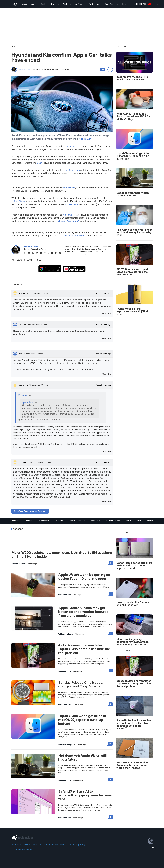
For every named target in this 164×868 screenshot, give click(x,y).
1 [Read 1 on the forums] (111, 594)
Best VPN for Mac (113, 521)
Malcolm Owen (25, 69)
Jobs (69, 844)
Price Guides (112, 4)
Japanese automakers (74, 235)
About (103, 293)
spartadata (24, 293)
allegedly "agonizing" (68, 221)
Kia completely (70, 215)
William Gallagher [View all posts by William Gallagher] (66, 634)
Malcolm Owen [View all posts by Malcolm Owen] (65, 595)
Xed (21, 354)
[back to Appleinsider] (15, 4)
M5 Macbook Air (44, 521)
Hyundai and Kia (72, 146)
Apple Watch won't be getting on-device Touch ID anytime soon (85, 577)
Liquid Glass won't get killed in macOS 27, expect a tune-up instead (82, 720)
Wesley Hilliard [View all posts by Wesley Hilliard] (65, 671)
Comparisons (26, 844)
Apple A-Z (54, 844)
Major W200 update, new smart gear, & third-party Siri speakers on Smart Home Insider (62, 554)
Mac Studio (60, 521)
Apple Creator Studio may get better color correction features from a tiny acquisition (83, 612)
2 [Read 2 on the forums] (111, 817)
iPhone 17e (15, 521)
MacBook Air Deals (78, 521)
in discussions (73, 170)
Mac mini (150, 521)
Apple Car (85, 139)
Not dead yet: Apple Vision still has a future (83, 757)
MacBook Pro (96, 521)
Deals (45, 844)
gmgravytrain (25, 462)
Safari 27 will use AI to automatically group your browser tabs (85, 795)
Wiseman (22, 395)
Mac (34, 4)
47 (103, 70)
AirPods (80, 4)
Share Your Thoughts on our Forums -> (30, 511)
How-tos (37, 844)
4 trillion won (71, 204)
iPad (44, 4)
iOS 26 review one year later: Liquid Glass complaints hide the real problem (84, 649)
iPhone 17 (28, 521)
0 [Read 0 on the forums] (111, 563)
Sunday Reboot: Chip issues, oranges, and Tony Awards (81, 684)
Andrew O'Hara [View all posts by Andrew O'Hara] (18, 564)
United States (18, 201)
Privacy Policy (79, 844)
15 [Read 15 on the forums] (110, 744)
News (24, 4)
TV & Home (95, 4)
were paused (69, 188)
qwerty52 (23, 325)
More (126, 4)
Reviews (15, 844)
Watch (67, 4)
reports (40, 163)
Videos (62, 844)
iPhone (55, 4)
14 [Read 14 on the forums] (110, 780)
